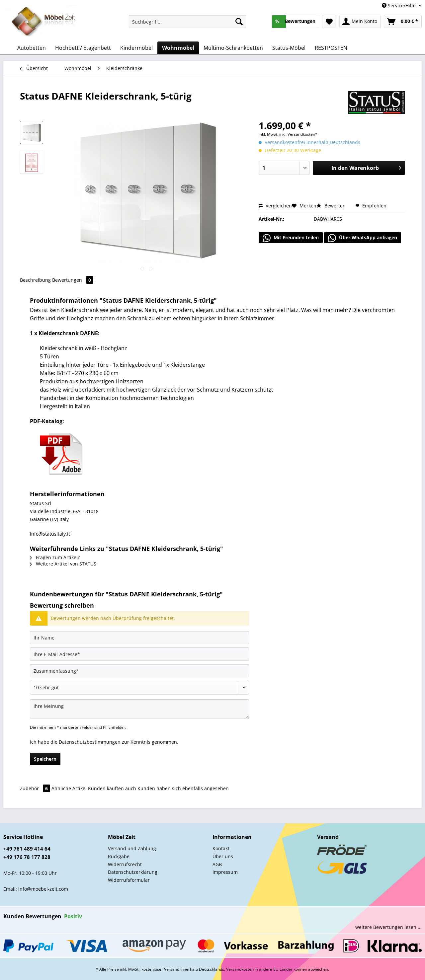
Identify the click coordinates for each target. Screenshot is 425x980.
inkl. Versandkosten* (298, 134)
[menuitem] (187, 25)
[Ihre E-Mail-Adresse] (139, 654)
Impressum (225, 872)
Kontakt (221, 848)
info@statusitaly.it (50, 534)
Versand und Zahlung (132, 848)
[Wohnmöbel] (178, 48)
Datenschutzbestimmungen (90, 742)
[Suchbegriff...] (187, 22)
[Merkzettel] (329, 22)
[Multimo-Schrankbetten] (233, 48)
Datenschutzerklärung (133, 872)
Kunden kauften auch (112, 788)
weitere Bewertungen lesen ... (388, 927)
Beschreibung (35, 280)
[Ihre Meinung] (139, 709)
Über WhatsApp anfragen (363, 238)
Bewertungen (73, 280)
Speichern (45, 759)
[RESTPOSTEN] (331, 48)
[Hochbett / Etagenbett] (83, 48)
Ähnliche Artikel (69, 788)
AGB (217, 864)
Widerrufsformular (129, 880)
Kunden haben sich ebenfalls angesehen (183, 788)
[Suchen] (239, 22)
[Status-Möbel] (289, 48)
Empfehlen (371, 206)
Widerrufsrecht (125, 864)
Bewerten (332, 206)
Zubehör (36, 788)
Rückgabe (119, 856)
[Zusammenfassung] (139, 671)
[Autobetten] (32, 48)
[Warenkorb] (403, 22)
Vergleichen (275, 206)
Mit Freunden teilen (291, 238)
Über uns (223, 856)
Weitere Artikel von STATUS (63, 564)
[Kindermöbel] (136, 48)
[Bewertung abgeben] (139, 688)
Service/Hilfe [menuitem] (399, 5)
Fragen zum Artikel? (55, 557)
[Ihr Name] (139, 638)
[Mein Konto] (360, 22)
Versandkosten (240, 969)
